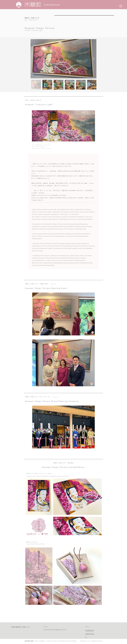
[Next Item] (94, 59)
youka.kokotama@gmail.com (55, 630)
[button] (121, 6)
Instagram (90, 634)
